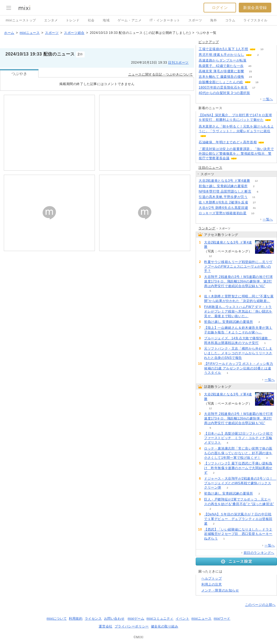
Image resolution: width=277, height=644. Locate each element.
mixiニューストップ (21, 20)
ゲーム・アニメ (130, 20)
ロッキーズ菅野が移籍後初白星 (223, 213)
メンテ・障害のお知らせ (220, 590)
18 (257, 82)
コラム (230, 20)
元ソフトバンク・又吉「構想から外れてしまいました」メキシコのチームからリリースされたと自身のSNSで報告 (238, 353)
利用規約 (76, 619)
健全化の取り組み (165, 626)
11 (254, 197)
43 (250, 66)
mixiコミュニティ (160, 619)
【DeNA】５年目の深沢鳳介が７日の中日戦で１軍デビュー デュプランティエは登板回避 (238, 519)
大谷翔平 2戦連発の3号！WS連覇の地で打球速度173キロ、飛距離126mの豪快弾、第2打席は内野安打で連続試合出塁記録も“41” (238, 281)
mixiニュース (30, 33)
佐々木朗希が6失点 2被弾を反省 (223, 202)
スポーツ (195, 20)
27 (254, 202)
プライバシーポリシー (132, 626)
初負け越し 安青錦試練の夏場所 (223, 186)
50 (253, 61)
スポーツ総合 (74, 33)
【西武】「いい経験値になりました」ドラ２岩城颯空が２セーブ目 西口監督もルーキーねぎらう (238, 534)
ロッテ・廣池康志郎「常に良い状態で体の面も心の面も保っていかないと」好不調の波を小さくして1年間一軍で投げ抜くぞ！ (238, 453)
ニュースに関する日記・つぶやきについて (161, 74)
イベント (182, 619)
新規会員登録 (255, 8)
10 (262, 49)
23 (250, 77)
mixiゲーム (136, 619)
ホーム (9, 33)
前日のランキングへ (259, 553)
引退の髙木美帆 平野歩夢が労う (223, 197)
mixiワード (222, 619)
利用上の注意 (212, 584)
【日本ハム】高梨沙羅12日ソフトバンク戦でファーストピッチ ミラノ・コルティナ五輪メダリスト (239, 438)
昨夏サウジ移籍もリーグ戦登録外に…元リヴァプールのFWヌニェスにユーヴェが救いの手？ (238, 266)
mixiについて (57, 619)
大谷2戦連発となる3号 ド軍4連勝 (224, 181)
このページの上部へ (260, 605)
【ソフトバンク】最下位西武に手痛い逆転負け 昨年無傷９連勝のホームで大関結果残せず (238, 468)
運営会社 (105, 626)
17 (254, 88)
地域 (106, 20)
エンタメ (51, 20)
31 (254, 208)
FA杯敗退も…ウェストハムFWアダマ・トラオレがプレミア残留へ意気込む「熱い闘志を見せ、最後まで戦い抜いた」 (238, 311)
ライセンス (93, 619)
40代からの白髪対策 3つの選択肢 (224, 93)
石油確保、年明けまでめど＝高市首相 (228, 142)
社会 (91, 20)
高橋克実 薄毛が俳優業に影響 (221, 71)
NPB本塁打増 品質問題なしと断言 (225, 191)
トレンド (73, 20)
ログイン (220, 8)
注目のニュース (210, 168)
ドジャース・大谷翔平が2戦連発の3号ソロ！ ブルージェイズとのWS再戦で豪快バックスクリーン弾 (240, 483)
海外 (213, 20)
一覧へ (268, 99)
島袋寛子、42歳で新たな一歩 (221, 66)
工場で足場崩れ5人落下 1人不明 (223, 49)
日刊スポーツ (178, 63)
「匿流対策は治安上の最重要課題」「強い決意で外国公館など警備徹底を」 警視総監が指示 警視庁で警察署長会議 (236, 154)
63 (256, 93)
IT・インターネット (165, 20)
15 (250, 71)
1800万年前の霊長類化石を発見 (223, 87)
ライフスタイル (255, 20)
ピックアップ (209, 42)
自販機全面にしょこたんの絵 (221, 82)
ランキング (207, 228)
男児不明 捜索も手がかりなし (221, 55)
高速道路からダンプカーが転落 (223, 60)
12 (256, 181)
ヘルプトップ (212, 578)
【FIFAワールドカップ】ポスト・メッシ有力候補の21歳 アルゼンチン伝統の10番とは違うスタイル (239, 368)
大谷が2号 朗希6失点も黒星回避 (223, 208)
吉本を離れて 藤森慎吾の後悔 (221, 77)
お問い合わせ (114, 619)
